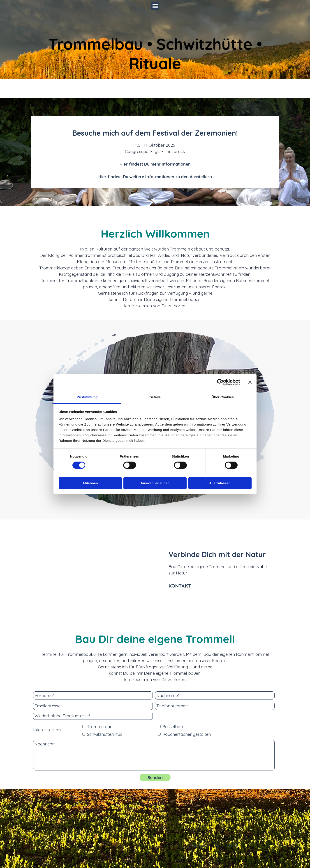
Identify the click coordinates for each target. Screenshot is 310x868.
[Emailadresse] (93, 706)
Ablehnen (90, 483)
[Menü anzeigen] (155, 6)
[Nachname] (215, 695)
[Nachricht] (154, 755)
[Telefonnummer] (215, 706)
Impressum (199, 846)
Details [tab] (155, 397)
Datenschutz (227, 846)
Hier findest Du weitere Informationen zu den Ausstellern (155, 177)
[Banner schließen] (250, 382)
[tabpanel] (155, 154)
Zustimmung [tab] (87, 397)
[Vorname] (93, 695)
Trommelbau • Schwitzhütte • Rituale (157, 54)
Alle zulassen (220, 483)
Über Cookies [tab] (223, 397)
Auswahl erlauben (155, 483)
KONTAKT (180, 586)
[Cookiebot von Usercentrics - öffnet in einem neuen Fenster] (220, 382)
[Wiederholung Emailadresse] (93, 716)
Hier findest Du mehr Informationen (155, 164)
